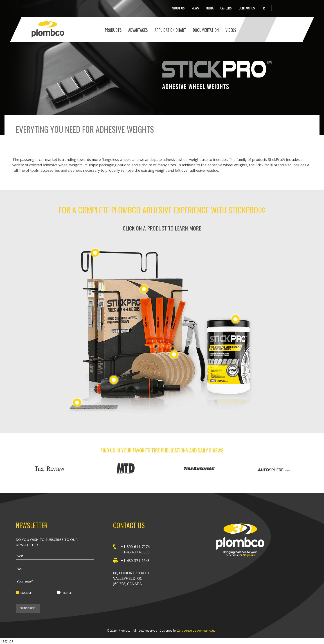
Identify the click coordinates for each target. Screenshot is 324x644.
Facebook (288, 8)
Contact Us (247, 8)
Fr (263, 8)
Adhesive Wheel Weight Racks (95, 252)
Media (210, 8)
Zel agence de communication (197, 630)
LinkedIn (296, 8)
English (26, 593)
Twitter (280, 8)
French (67, 593)
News (195, 8)
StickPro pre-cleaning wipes (235, 319)
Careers (226, 8)
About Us (178, 8)
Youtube (306, 8)
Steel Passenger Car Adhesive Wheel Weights (144, 289)
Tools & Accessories (174, 354)
